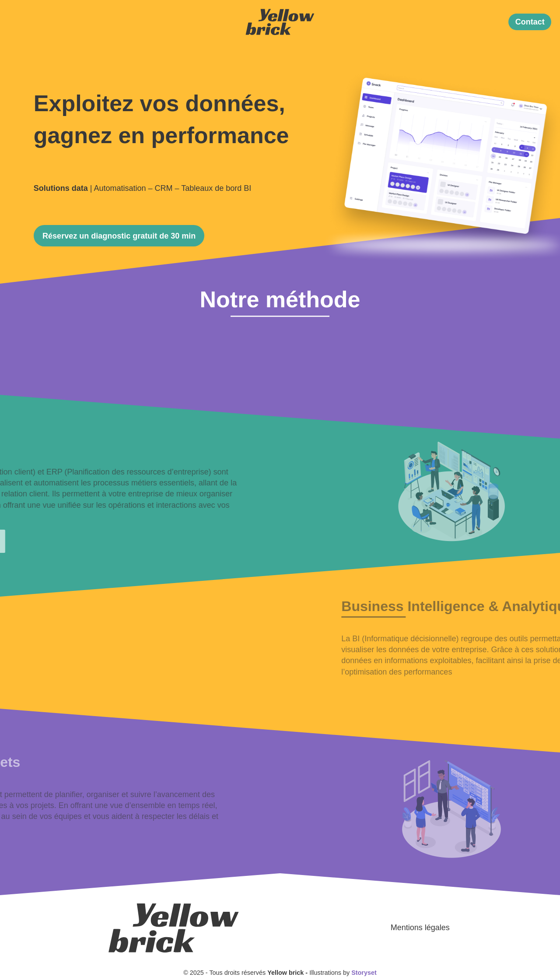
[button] (530, 22)
